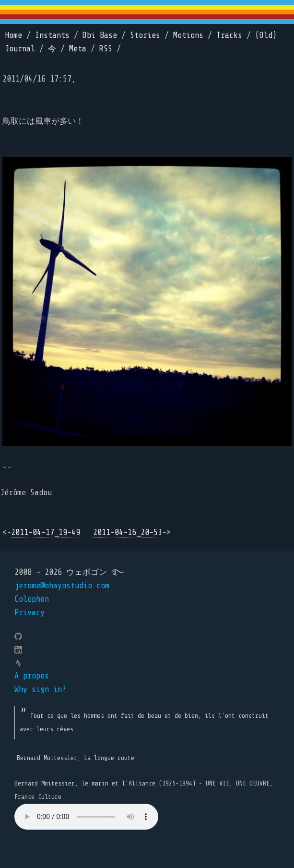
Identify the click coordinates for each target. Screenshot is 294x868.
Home (13, 35)
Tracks (229, 35)
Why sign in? (40, 689)
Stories (145, 35)
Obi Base (100, 35)
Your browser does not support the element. (86, 817)
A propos (32, 676)
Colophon (32, 599)
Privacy (29, 612)
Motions (188, 35)
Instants (52, 35)
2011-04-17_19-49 (46, 532)
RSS (106, 49)
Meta (78, 49)
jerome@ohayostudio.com (62, 586)
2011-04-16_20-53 (128, 532)
